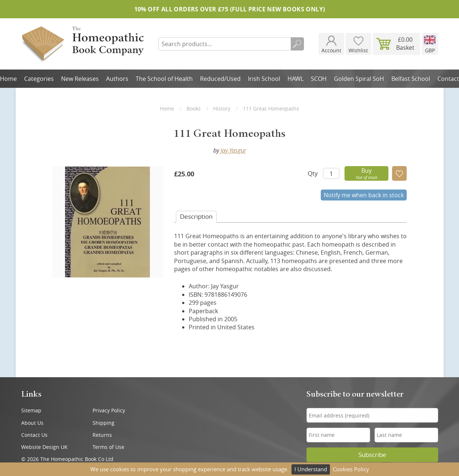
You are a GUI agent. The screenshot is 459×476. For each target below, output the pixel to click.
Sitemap (31, 410)
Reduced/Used (220, 79)
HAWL (296, 79)
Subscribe (372, 455)
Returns (102, 435)
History (222, 108)
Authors (117, 79)
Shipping (104, 423)
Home (167, 108)
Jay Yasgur (233, 150)
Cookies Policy (351, 469)
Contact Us (34, 435)
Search (297, 44)
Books (194, 108)
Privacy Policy (109, 410)
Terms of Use (108, 447)
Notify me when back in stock (364, 195)
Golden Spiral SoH (359, 79)
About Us (32, 423)
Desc (196, 216)
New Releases (80, 79)
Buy (366, 173)
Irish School (264, 79)
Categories (39, 79)
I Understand (311, 469)
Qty (313, 173)
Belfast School (411, 79)
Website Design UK (44, 447)
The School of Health (164, 79)
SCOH (319, 79)
